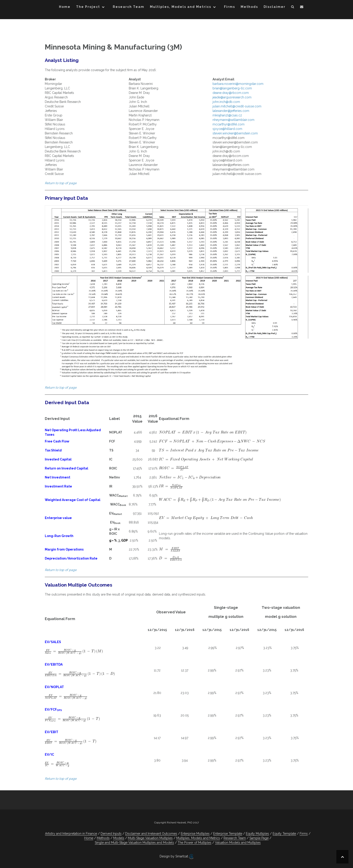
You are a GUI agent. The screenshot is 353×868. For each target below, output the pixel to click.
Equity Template (284, 834)
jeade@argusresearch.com (232, 97)
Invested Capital (58, 459)
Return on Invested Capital (67, 468)
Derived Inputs (111, 834)
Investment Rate (58, 486)
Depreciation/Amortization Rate (71, 558)
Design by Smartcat (176, 857)
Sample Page (259, 838)
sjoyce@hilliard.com (227, 129)
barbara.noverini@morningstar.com (238, 84)
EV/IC (49, 755)
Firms (230, 7)
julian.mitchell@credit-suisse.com (237, 106)
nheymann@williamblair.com (233, 120)
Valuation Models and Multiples (238, 843)
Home (65, 7)
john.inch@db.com (226, 102)
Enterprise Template (228, 834)
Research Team (129, 7)
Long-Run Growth (59, 536)
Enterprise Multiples (195, 834)
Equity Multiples (257, 834)
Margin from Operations (64, 549)
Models (119, 838)
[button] (293, 8)
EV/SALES (53, 642)
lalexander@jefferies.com (231, 111)
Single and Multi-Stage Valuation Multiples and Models (134, 843)
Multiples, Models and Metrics (181, 7)
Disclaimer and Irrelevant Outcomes (151, 834)
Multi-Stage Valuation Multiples (150, 838)
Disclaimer (275, 7)
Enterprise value (58, 518)
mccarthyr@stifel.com (229, 124)
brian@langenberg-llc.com (232, 88)
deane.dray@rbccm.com (231, 93)
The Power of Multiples (195, 843)
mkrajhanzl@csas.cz (227, 115)
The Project (88, 7)
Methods (249, 7)
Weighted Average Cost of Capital (73, 500)
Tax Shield (53, 450)
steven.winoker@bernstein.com (235, 133)
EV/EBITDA (54, 664)
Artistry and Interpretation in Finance (71, 834)
